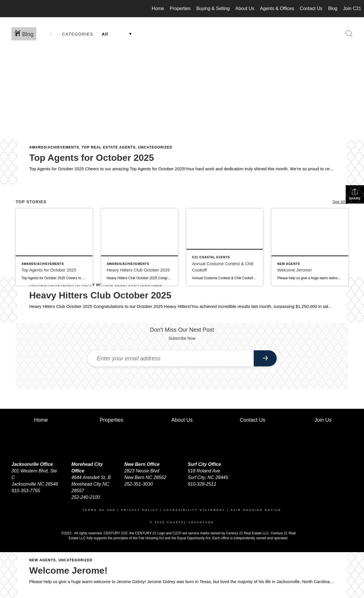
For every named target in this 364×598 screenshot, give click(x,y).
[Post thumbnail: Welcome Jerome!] (310, 247)
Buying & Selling (213, 8)
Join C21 (352, 8)
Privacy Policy (140, 510)
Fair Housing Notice (256, 510)
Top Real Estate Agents (109, 147)
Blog (333, 8)
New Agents (43, 560)
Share (355, 194)
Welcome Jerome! (68, 570)
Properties (180, 8)
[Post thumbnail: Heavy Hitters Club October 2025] (139, 247)
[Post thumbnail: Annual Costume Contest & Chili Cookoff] (225, 247)
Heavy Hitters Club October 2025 (100, 295)
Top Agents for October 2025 (92, 158)
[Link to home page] (7, 9)
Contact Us (311, 8)
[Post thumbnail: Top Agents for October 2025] (54, 247)
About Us (245, 8)
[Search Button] (349, 34)
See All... (340, 202)
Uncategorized (155, 147)
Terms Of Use (99, 510)
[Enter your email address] (171, 358)
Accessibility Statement (194, 510)
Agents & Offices (277, 8)
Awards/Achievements (54, 147)
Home (158, 8)
